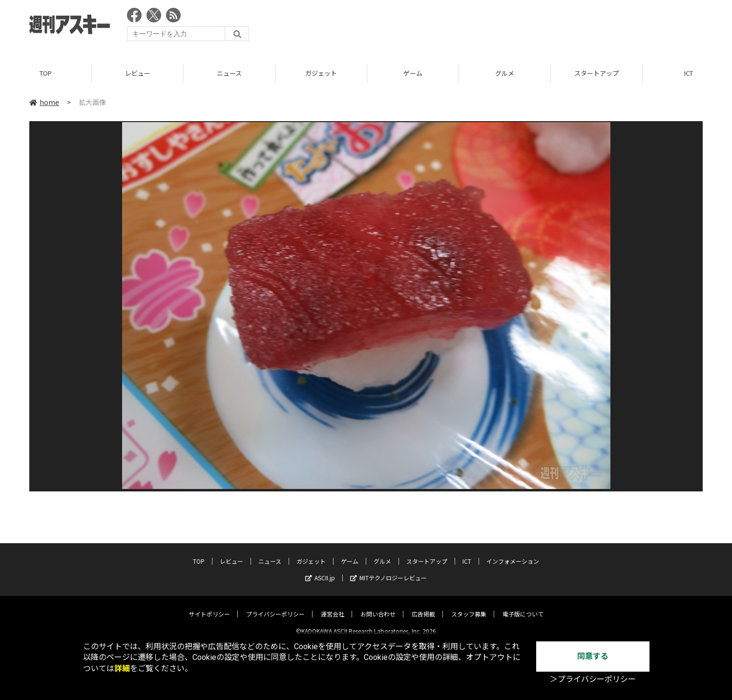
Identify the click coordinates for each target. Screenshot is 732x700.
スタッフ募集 (469, 606)
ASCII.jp (320, 570)
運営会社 (333, 606)
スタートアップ (596, 73)
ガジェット (321, 73)
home (44, 102)
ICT (467, 553)
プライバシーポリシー (275, 606)
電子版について (523, 606)
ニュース (229, 73)
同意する (593, 656)
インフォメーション (513, 553)
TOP (46, 73)
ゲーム (413, 73)
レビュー (138, 73)
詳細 (122, 668)
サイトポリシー (209, 606)
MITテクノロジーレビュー (388, 570)
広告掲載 (423, 606)
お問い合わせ (378, 606)
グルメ (505, 73)
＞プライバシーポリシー (593, 679)
